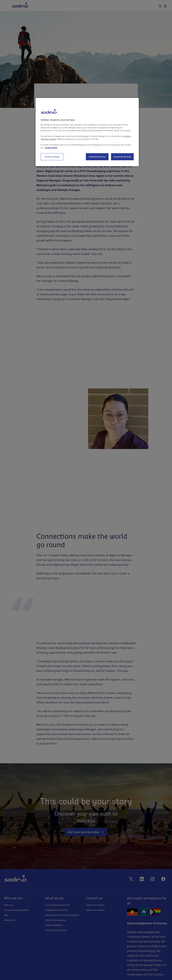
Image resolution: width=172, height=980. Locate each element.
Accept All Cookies (122, 157)
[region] (87, 132)
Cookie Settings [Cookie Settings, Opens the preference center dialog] (52, 157)
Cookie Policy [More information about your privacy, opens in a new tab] (51, 148)
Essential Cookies (97, 157)
